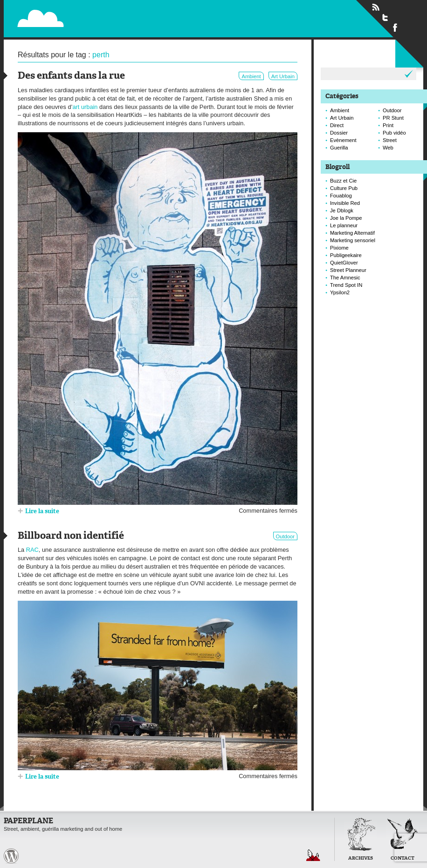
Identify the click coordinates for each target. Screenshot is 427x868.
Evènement (343, 140)
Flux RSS (376, 7)
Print (388, 125)
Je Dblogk (342, 210)
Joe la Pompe (346, 218)
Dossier (339, 133)
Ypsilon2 (340, 292)
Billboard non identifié (71, 536)
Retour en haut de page (313, 855)
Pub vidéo (394, 133)
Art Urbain (283, 76)
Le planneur (344, 225)
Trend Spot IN (346, 285)
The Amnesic (345, 278)
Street (390, 140)
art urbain (85, 107)
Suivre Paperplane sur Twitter (386, 17)
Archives (361, 858)
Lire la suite (42, 512)
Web (388, 148)
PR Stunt (393, 118)
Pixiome (339, 248)
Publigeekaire (346, 255)
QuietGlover (344, 263)
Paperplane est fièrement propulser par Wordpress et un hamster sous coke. (11, 856)
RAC (32, 550)
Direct (337, 125)
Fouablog (341, 196)
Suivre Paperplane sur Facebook (395, 27)
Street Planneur (348, 270)
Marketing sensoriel (353, 240)
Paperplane (98, 13)
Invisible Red (345, 203)
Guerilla (339, 148)
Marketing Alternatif (352, 233)
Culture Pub (344, 188)
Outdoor (285, 536)
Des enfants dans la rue (71, 76)
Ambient (251, 76)
